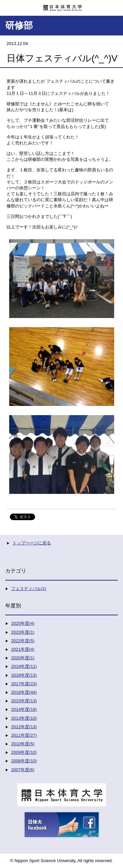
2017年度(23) (24, 684)
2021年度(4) (23, 649)
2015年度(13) (24, 701)
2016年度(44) (24, 692)
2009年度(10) (24, 752)
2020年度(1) (23, 658)
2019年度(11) (24, 666)
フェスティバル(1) (29, 589)
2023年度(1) (23, 632)
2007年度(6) (23, 770)
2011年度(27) (24, 735)
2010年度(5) (23, 744)
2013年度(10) (24, 718)
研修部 (19, 25)
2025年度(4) (23, 623)
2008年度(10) (24, 761)
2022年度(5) (23, 641)
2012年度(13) (24, 727)
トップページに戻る (32, 543)
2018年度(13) (24, 675)
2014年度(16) (24, 709)
